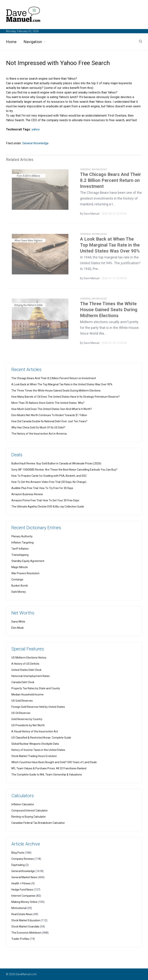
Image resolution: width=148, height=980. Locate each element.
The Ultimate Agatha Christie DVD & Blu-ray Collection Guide (48, 507)
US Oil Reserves (21, 713)
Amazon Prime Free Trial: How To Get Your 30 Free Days (45, 500)
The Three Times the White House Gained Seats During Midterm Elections (109, 311)
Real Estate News (22, 914)
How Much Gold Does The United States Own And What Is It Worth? (52, 409)
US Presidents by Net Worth (28, 725)
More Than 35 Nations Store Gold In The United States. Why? (48, 403)
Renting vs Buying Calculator (29, 817)
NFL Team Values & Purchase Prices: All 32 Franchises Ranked (49, 768)
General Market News (24, 877)
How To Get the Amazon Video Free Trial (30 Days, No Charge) (49, 482)
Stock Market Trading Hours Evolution (34, 756)
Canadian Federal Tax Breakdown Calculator (38, 823)
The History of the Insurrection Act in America (39, 434)
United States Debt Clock (26, 670)
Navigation (33, 42)
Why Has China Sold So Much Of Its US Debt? (38, 427)
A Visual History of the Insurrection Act (35, 731)
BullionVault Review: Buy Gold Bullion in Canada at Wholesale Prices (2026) (56, 463)
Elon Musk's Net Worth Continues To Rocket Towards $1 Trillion (49, 415)
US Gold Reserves (22, 701)
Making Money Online (24, 902)
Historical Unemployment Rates (31, 676)
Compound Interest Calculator (30, 811)
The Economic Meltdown (26, 933)
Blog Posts (18, 853)
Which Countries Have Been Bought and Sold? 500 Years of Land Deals (54, 762)
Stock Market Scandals (25, 927)
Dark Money (19, 592)
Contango (17, 579)
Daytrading (18, 865)
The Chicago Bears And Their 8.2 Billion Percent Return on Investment (111, 182)
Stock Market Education (26, 920)
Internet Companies (23, 896)
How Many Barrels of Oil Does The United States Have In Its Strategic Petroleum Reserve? (66, 397)
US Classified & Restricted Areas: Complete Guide (41, 738)
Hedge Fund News (22, 890)
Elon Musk (18, 628)
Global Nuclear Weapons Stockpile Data (35, 744)
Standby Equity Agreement (28, 561)
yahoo (36, 129)
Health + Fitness (21, 883)
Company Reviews (23, 859)
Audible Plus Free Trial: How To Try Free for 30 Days (42, 488)
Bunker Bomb (20, 586)
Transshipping (20, 555)
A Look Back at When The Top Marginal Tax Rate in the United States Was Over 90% (110, 246)
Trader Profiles (20, 939)
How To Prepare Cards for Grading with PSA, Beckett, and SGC (49, 476)
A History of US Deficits (25, 664)
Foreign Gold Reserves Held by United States (38, 707)
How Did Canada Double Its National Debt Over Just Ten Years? (49, 421)
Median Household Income (27, 695)
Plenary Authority (22, 536)
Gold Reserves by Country (27, 719)
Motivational (19, 908)
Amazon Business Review (27, 494)
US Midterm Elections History (29, 658)
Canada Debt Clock (23, 682)
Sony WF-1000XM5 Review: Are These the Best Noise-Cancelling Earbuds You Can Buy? (64, 470)
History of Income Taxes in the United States (38, 750)
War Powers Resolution (25, 573)
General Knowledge (35, 143)
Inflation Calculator (23, 804)
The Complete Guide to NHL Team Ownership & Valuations (47, 775)
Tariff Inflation (20, 549)
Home (11, 42)
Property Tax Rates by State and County (36, 688)
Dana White (18, 622)
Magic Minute (20, 567)
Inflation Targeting (22, 543)
